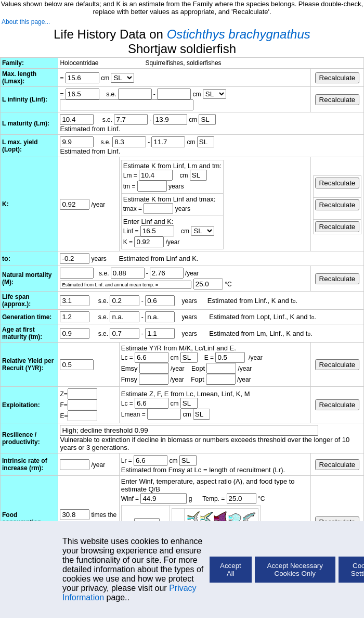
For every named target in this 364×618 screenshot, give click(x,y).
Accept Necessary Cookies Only (295, 570)
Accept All (231, 570)
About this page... (26, 22)
